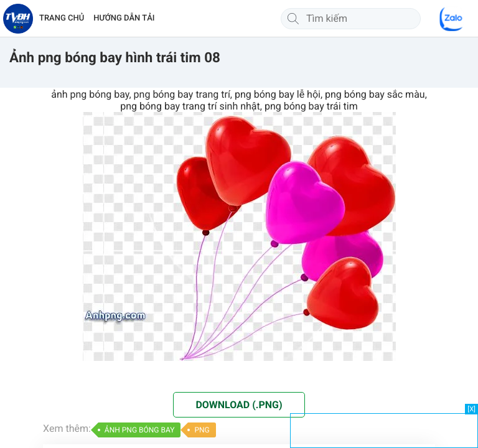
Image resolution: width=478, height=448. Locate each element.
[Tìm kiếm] (293, 19)
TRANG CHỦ (62, 18)
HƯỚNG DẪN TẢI (124, 18)
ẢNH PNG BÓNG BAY (140, 430)
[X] (471, 409)
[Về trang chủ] (18, 19)
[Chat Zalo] (452, 19)
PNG (202, 430)
